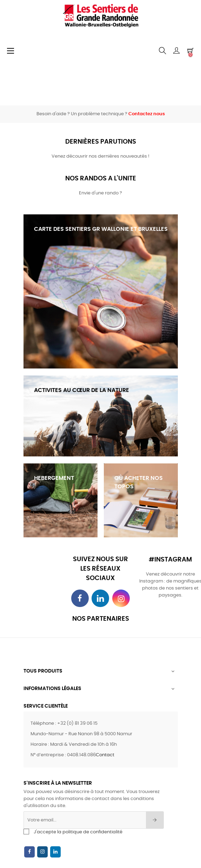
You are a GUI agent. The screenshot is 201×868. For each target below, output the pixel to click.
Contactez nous (147, 114)
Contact (105, 755)
